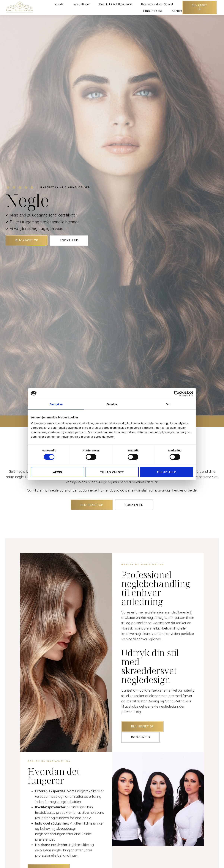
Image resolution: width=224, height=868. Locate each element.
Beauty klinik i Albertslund (116, 4)
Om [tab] (168, 404)
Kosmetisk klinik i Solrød (157, 4)
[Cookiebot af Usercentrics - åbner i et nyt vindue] (177, 393)
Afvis (57, 472)
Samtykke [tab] (56, 404)
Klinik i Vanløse (153, 11)
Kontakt (177, 11)
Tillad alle (167, 472)
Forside (59, 4)
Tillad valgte (112, 472)
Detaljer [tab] (112, 404)
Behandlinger (81, 4)
